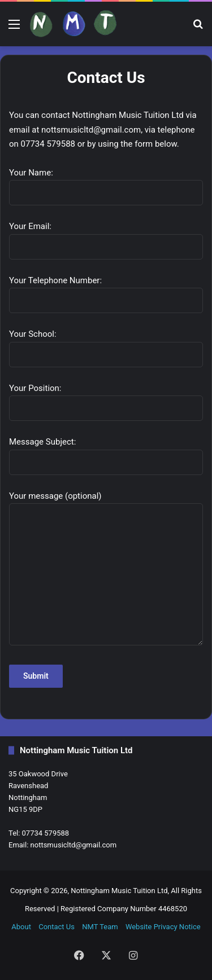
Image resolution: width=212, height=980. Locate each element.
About (21, 927)
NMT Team (100, 927)
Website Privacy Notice (163, 927)
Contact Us (57, 927)
